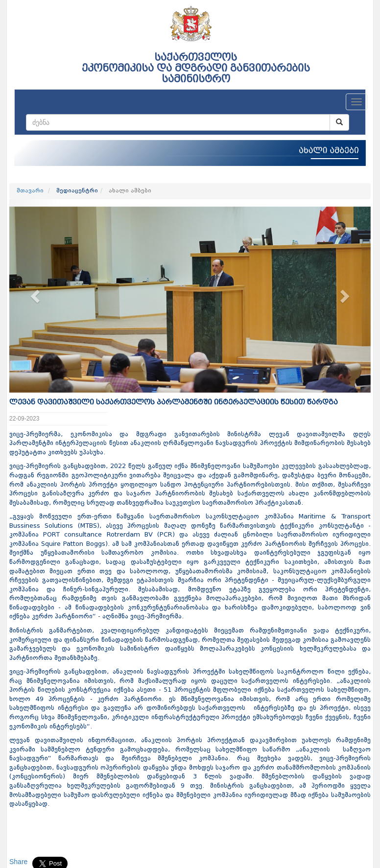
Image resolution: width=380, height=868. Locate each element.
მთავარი (30, 191)
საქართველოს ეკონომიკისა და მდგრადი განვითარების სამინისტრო (196, 68)
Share (18, 862)
